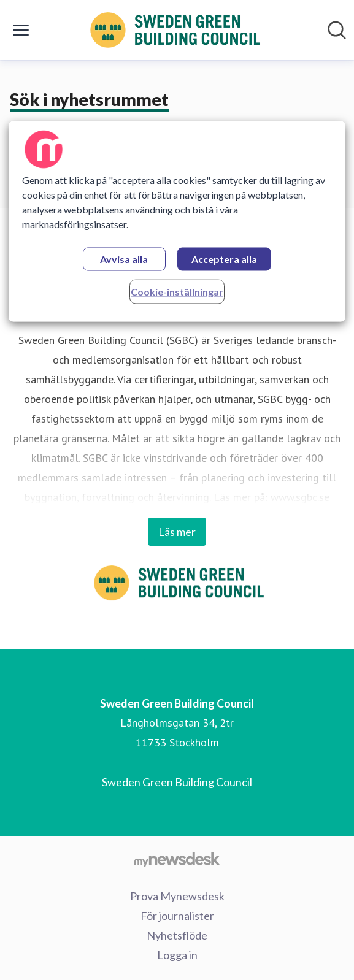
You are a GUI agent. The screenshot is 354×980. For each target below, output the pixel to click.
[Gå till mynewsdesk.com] (177, 859)
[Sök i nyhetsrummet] (337, 30)
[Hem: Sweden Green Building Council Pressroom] (174, 30)
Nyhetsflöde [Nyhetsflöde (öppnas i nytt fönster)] (177, 935)
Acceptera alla (224, 259)
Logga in (177, 955)
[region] (177, 221)
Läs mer (177, 532)
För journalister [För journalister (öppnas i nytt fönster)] (177, 916)
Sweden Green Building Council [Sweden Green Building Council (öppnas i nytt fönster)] (177, 782)
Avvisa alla (124, 259)
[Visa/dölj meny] (21, 30)
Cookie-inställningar (177, 292)
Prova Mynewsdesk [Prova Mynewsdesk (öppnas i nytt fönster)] (177, 896)
